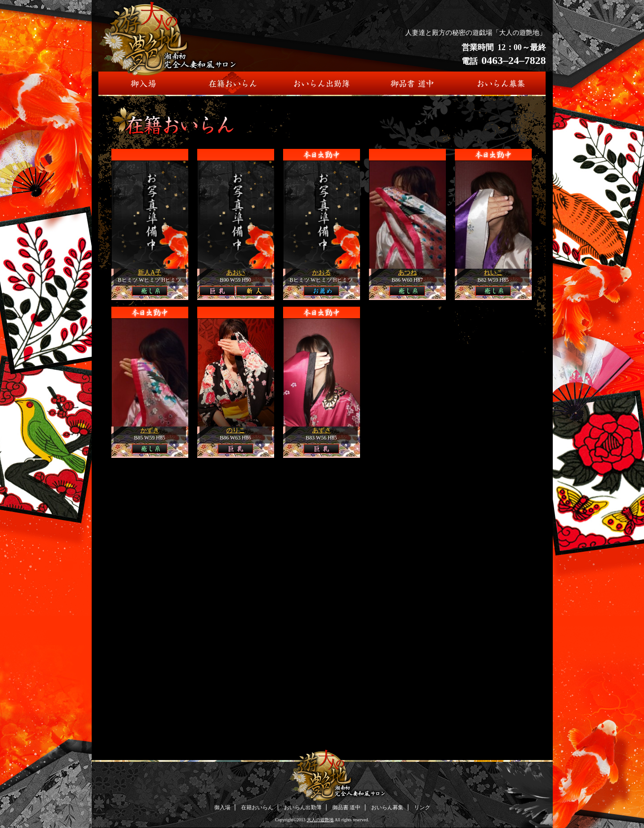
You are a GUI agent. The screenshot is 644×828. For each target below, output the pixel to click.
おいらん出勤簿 (303, 807)
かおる (322, 272)
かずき (150, 430)
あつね (407, 272)
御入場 (222, 807)
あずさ (322, 430)
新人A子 (149, 272)
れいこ (493, 272)
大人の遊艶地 (320, 820)
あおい (236, 272)
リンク (422, 807)
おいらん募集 (387, 807)
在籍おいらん (257, 807)
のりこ (236, 430)
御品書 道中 (346, 807)
